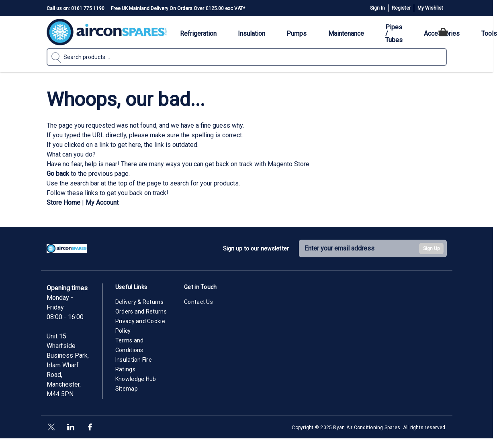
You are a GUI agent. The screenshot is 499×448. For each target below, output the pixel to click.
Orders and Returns (141, 312)
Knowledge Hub (136, 379)
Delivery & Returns (139, 302)
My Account (102, 203)
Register (401, 8)
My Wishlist (430, 8)
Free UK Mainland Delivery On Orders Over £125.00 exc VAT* (178, 8)
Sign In (377, 8)
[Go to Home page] (107, 32)
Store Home (63, 203)
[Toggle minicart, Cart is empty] (443, 32)
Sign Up (431, 248)
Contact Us (198, 302)
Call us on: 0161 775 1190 (76, 8)
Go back (58, 174)
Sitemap (127, 389)
